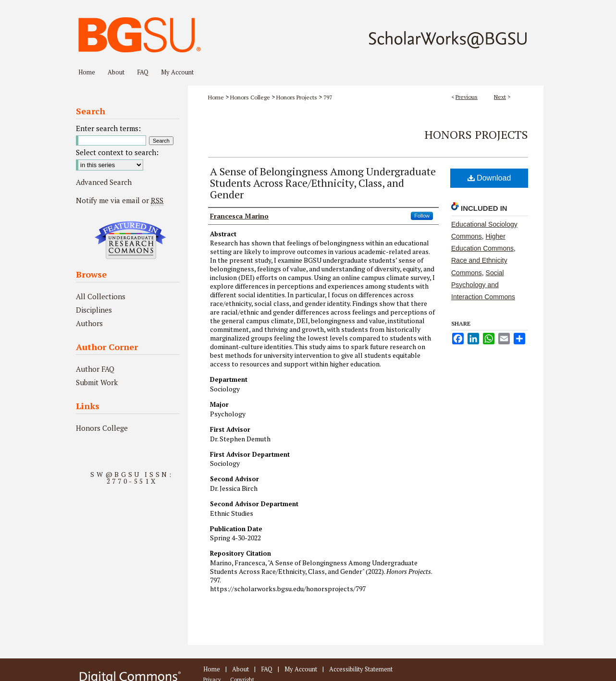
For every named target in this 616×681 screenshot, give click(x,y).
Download (489, 178)
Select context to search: (117, 152)
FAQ (267, 669)
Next (500, 97)
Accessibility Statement (361, 669)
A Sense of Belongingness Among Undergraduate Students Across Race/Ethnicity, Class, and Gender (323, 183)
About (240, 669)
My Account (301, 669)
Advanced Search (104, 182)
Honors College (250, 97)
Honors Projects (297, 97)
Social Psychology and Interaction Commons (483, 285)
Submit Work (97, 382)
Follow (422, 216)
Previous (467, 97)
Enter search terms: (108, 128)
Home (216, 97)
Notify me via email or (120, 200)
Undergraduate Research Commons (130, 240)
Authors (89, 323)
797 (328, 97)
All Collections (101, 296)
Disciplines (94, 310)
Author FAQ (95, 369)
